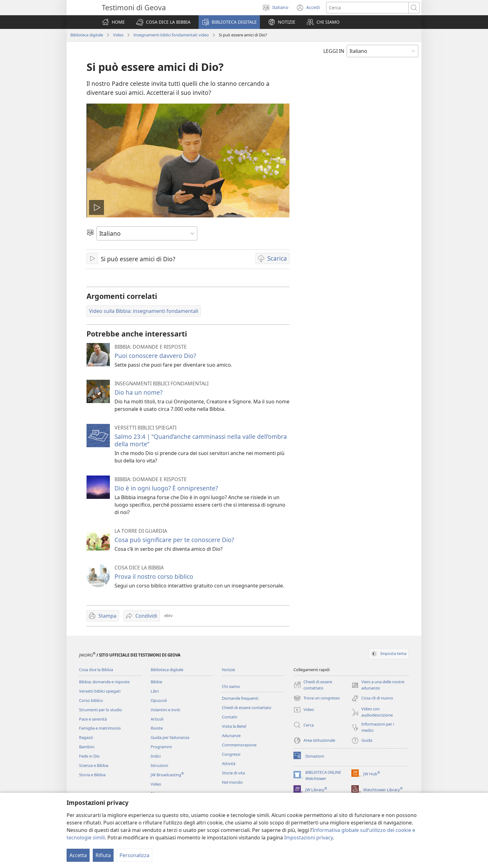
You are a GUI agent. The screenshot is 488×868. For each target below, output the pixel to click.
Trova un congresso (317, 698)
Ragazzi (86, 737)
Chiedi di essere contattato (247, 708)
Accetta (78, 855)
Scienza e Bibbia (94, 765)
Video (118, 35)
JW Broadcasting (167, 775)
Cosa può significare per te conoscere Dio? (174, 540)
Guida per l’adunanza (170, 737)
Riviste (157, 728)
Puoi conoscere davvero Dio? (155, 356)
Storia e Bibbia (92, 775)
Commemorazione (239, 745)
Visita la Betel (234, 726)
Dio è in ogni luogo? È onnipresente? (166, 488)
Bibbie (156, 682)
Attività (229, 764)
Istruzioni (159, 765)
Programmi (161, 747)
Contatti (230, 717)
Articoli (157, 719)
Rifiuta (103, 855)
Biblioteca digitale (87, 35)
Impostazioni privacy (308, 838)
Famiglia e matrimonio (100, 728)
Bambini (87, 747)
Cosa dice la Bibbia (96, 670)
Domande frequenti (240, 698)
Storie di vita (233, 773)
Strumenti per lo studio (101, 710)
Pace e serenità (93, 719)
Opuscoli (159, 700)
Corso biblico (91, 700)
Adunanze (231, 736)
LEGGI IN (334, 51)
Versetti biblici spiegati (100, 691)
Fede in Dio (89, 756)
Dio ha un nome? (138, 392)
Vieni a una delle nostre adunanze (378, 685)
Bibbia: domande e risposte (104, 682)
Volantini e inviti (165, 710)
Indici (156, 756)
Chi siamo (231, 686)
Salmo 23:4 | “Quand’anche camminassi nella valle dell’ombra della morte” (201, 440)
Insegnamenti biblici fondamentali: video (171, 35)
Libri (155, 691)
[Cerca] (367, 8)
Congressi (231, 754)
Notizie (228, 670)
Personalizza (134, 855)
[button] (163, 22)
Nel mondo (232, 782)
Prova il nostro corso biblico (154, 576)
